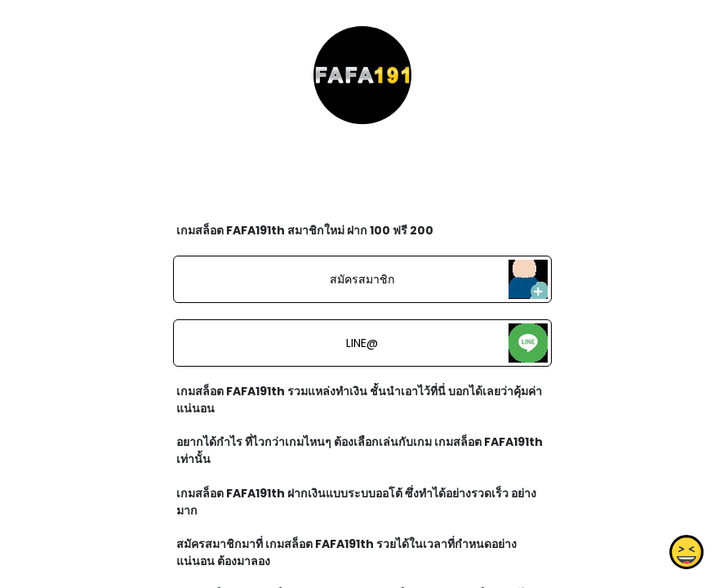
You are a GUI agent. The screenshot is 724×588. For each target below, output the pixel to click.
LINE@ (362, 343)
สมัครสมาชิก (362, 279)
